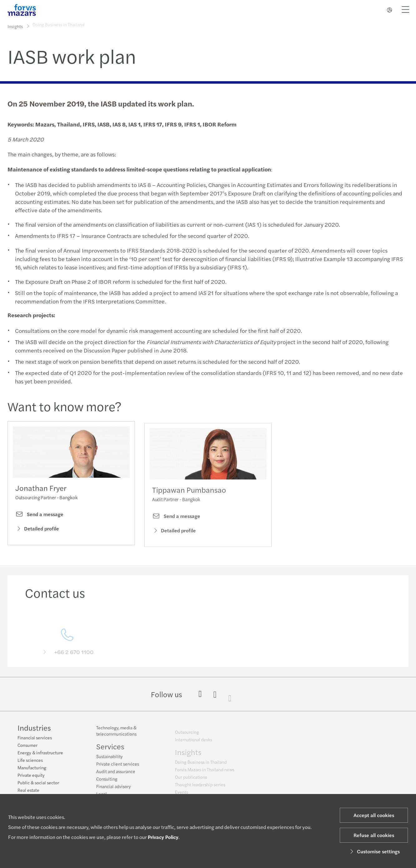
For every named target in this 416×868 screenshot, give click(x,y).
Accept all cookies (374, 815)
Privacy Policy (163, 837)
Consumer (27, 746)
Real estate (28, 791)
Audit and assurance (116, 775)
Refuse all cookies (374, 835)
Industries (34, 728)
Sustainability (109, 760)
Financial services (35, 738)
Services (110, 750)
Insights (15, 26)
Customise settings (374, 851)
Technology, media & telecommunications (116, 734)
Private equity (31, 776)
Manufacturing (32, 768)
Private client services (118, 767)
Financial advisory (114, 790)
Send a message (39, 515)
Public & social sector (38, 783)
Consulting (107, 782)
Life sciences (30, 761)
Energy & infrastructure (40, 753)
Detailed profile (37, 530)
